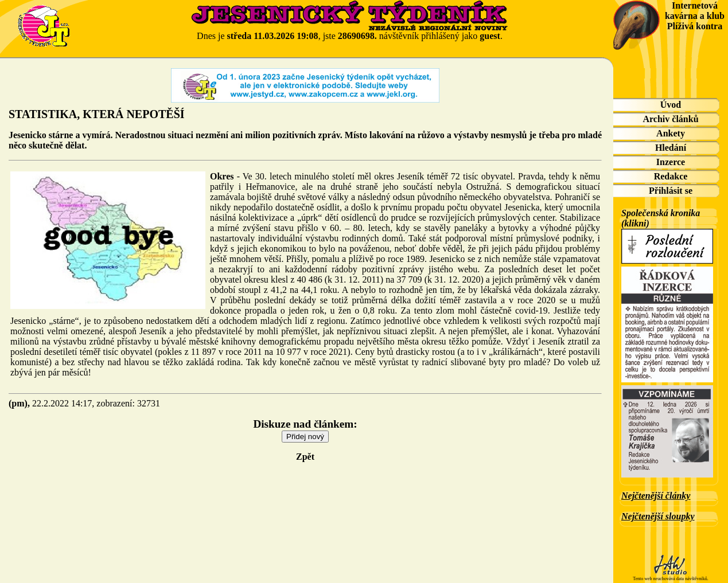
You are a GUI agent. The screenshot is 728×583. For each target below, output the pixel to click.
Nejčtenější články (656, 496)
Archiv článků (670, 119)
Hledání (671, 148)
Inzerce (671, 162)
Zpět (305, 457)
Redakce (671, 176)
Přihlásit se (671, 191)
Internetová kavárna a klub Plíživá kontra (695, 16)
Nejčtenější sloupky (658, 516)
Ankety (671, 133)
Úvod (671, 105)
